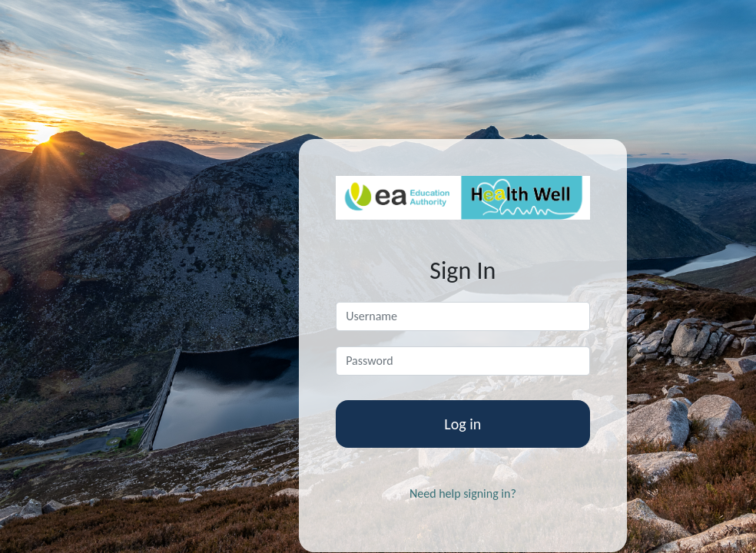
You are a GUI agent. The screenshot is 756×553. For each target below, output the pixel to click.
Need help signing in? (463, 493)
